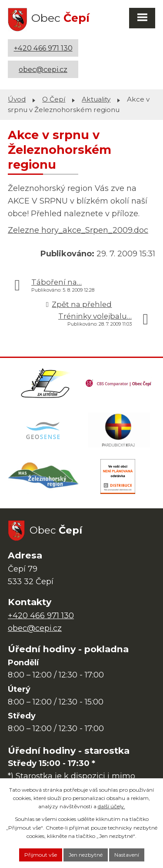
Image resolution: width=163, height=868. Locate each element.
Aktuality (96, 99)
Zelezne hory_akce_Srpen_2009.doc (78, 230)
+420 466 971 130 (43, 48)
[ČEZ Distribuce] (118, 477)
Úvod (17, 99)
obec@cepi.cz (43, 69)
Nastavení (127, 855)
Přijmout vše (41, 855)
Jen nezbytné (86, 855)
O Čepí (54, 99)
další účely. (111, 806)
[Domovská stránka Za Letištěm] (45, 383)
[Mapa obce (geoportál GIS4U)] (44, 430)
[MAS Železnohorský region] (44, 477)
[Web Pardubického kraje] (119, 430)
